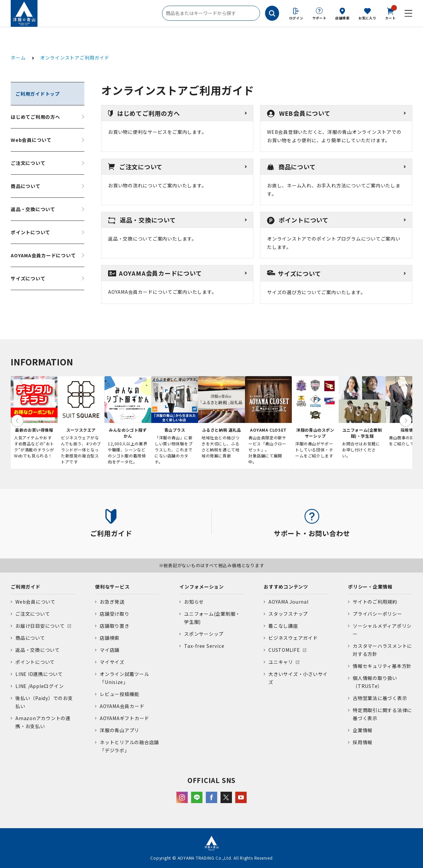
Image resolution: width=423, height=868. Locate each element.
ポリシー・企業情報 (370, 587)
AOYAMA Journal (288, 602)
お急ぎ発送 (112, 602)
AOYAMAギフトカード (124, 718)
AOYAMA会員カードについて (43, 255)
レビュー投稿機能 (119, 694)
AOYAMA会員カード (122, 706)
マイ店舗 (110, 650)
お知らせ (194, 602)
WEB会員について (299, 113)
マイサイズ (112, 662)
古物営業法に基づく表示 (380, 698)
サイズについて (28, 278)
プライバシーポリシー (377, 614)
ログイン (296, 18)
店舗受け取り (115, 614)
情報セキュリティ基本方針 (382, 666)
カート (391, 13)
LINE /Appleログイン (40, 686)
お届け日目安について (40, 626)
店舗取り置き (115, 626)
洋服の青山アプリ (119, 730)
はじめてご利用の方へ (35, 117)
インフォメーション (202, 587)
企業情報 (363, 730)
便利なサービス (112, 587)
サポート (319, 18)
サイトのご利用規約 (375, 602)
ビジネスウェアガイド (293, 638)
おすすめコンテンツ (286, 587)
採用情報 (363, 742)
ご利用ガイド (26, 587)
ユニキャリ (281, 662)
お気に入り (367, 18)
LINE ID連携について (39, 674)
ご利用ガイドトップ (38, 94)
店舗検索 (343, 18)
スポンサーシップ (204, 634)
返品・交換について (33, 209)
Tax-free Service (204, 646)
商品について (26, 186)
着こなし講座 (283, 626)
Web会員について (31, 140)
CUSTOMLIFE (284, 650)
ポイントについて (30, 232)
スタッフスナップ (288, 614)
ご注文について (28, 163)
